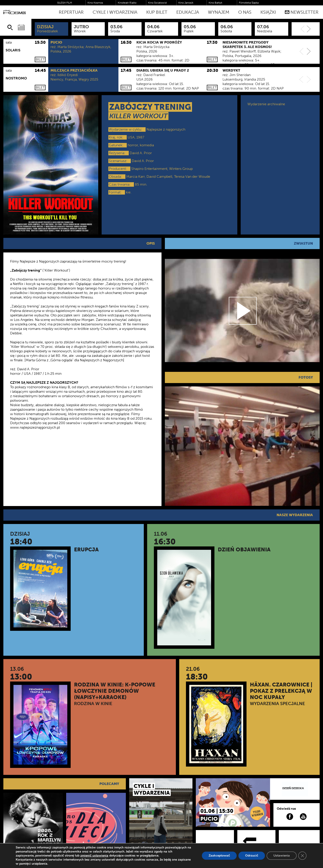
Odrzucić (252, 856)
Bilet (40, 59)
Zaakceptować (219, 856)
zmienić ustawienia (94, 856)
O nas (245, 12)
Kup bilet (157, 12)
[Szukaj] (10, 27)
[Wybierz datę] (21, 27)
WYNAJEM (219, 12)
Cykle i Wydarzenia (115, 12)
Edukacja (188, 12)
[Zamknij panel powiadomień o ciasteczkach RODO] (302, 856)
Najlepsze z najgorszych (166, 129)
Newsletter (302, 12)
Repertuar (71, 12)
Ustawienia (282, 856)
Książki (268, 12)
